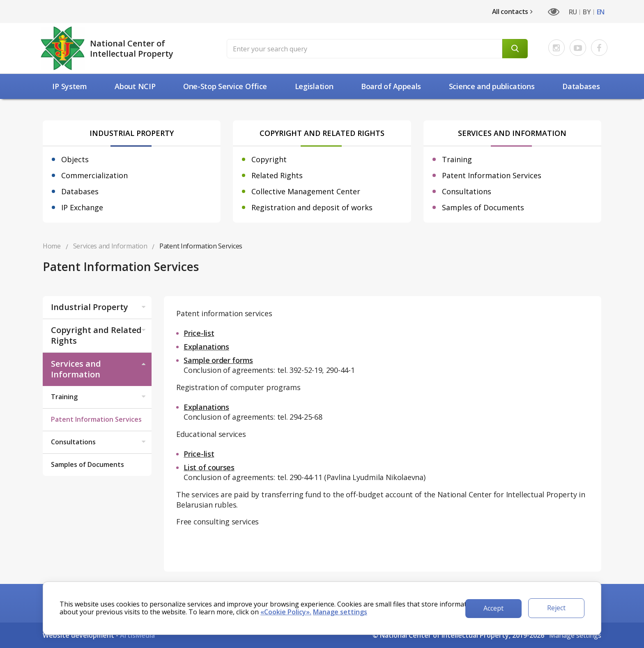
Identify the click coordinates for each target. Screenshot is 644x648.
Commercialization (94, 175)
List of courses (209, 467)
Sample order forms (218, 360)
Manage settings (575, 635)
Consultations (467, 191)
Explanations (206, 347)
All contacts (512, 11)
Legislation (314, 86)
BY (587, 12)
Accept (493, 608)
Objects (75, 159)
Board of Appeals (391, 86)
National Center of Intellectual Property (132, 48)
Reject (556, 608)
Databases (581, 86)
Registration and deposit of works (312, 207)
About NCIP (135, 86)
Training (457, 159)
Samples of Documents (483, 207)
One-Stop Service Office (225, 86)
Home (52, 246)
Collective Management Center (306, 191)
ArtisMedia (137, 635)
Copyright (269, 159)
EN (601, 12)
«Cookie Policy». (286, 612)
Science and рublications (492, 86)
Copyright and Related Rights (99, 335)
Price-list (199, 333)
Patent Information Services (492, 175)
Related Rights (277, 175)
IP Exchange (82, 207)
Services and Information (99, 369)
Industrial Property (99, 307)
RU (573, 12)
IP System (69, 86)
